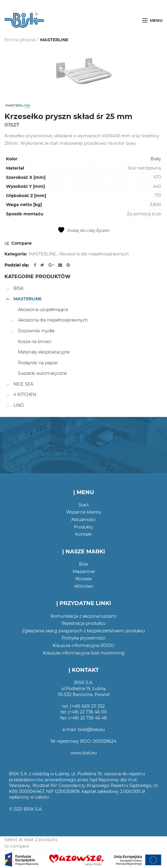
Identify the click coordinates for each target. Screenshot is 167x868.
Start (84, 505)
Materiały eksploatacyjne (44, 352)
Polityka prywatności (84, 638)
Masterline (84, 572)
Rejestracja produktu (83, 623)
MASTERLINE (54, 40)
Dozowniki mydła (36, 331)
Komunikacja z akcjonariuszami (84, 616)
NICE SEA (23, 384)
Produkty (84, 527)
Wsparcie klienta (83, 512)
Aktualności (83, 520)
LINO (19, 405)
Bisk (83, 564)
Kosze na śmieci (35, 342)
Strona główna (20, 40)
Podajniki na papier (38, 363)
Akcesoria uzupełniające (43, 310)
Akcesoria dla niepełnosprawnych (94, 254)
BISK (19, 288)
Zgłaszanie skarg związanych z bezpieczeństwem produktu (83, 631)
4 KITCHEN (25, 395)
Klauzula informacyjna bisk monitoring (84, 653)
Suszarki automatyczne (42, 373)
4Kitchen (84, 586)
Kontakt (83, 534)
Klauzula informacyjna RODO (83, 645)
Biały (156, 159)
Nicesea (83, 579)
